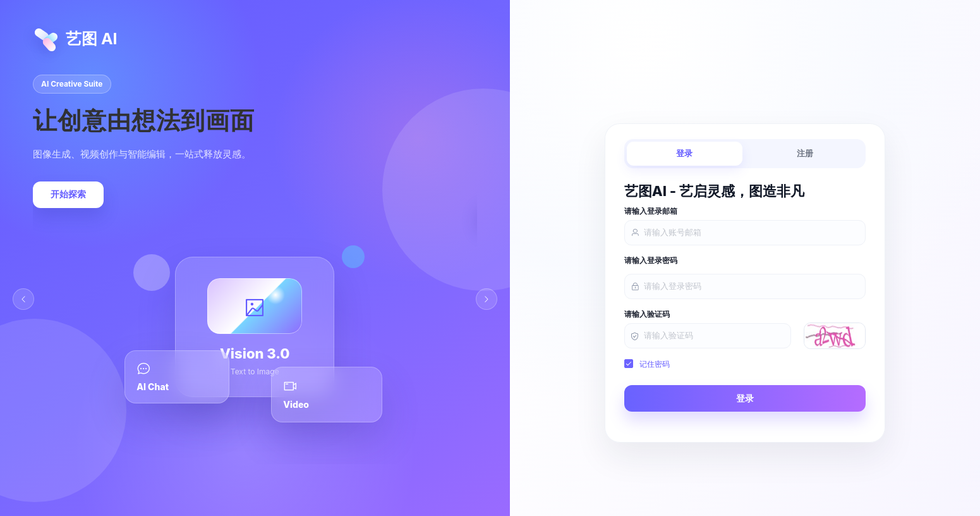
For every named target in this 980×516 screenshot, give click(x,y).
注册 (805, 153)
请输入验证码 (647, 314)
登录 (684, 153)
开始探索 (68, 194)
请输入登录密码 (651, 261)
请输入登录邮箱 (651, 211)
